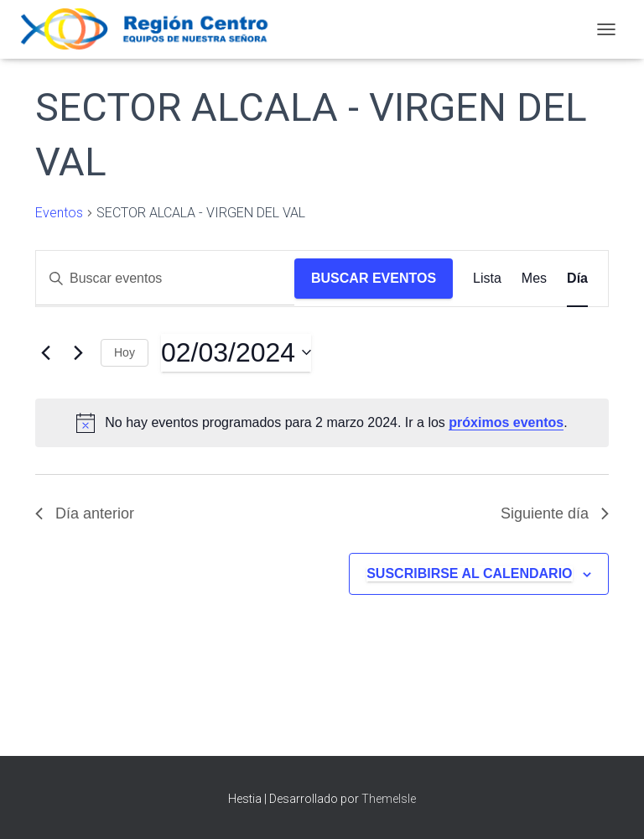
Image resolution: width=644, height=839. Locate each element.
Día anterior (85, 513)
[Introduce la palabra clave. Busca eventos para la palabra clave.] (165, 279)
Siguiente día (555, 513)
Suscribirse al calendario (469, 573)
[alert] (322, 423)
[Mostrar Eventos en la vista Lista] (487, 279)
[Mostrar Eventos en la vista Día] (577, 279)
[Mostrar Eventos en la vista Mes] (534, 279)
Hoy (125, 352)
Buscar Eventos (374, 278)
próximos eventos (506, 422)
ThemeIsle (389, 799)
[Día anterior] (45, 352)
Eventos (59, 213)
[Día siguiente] (78, 352)
